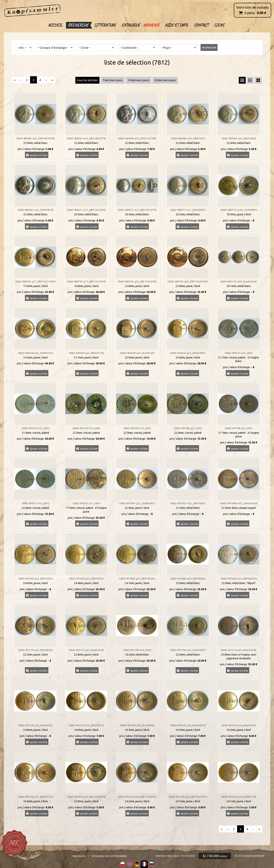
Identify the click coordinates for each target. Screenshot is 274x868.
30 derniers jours (165, 80)
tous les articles (87, 80)
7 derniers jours (113, 80)
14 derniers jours (139, 80)
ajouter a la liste (39, 155)
